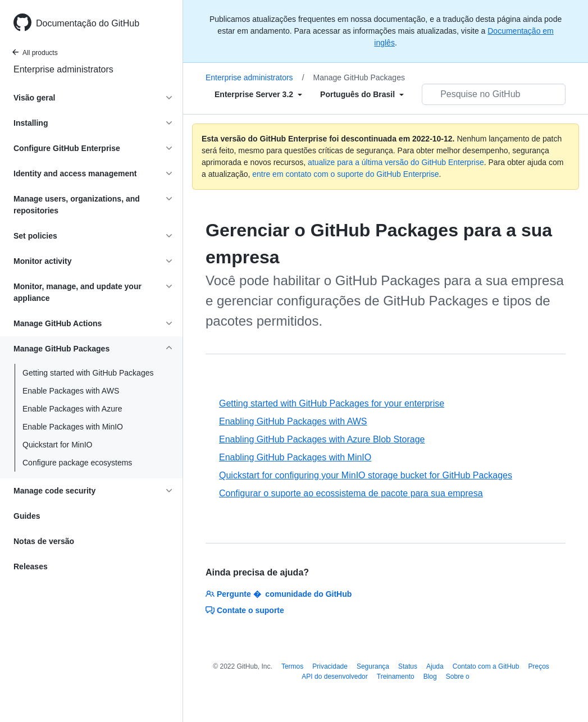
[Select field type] (258, 94)
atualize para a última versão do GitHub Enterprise (396, 162)
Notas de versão (44, 541)
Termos (292, 666)
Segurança (373, 666)
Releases (31, 566)
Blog (430, 677)
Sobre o (458, 677)
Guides (27, 516)
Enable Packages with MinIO (73, 427)
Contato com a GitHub (486, 666)
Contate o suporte (245, 610)
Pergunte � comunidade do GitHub (279, 594)
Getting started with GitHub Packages (88, 373)
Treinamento (396, 677)
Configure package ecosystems (77, 463)
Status (408, 666)
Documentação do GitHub (88, 23)
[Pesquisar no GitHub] (494, 94)
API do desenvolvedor (334, 677)
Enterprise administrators (63, 69)
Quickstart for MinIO (57, 445)
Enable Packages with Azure (72, 409)
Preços (538, 666)
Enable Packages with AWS (71, 391)
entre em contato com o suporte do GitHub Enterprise (345, 174)
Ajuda (435, 666)
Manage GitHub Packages (359, 77)
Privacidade (330, 666)
